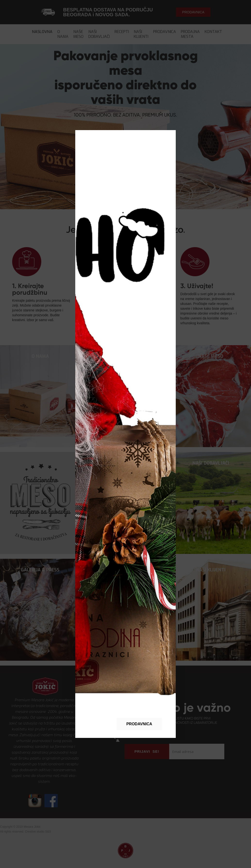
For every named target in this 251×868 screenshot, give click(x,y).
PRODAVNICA (139, 724)
